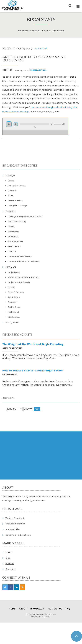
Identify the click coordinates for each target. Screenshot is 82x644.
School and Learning (17, 221)
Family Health (12, 322)
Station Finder (13, 529)
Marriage (10, 175)
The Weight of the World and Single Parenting (33, 344)
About (9, 552)
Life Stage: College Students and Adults (25, 217)
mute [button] (52, 124)
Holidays (11, 287)
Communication (15, 201)
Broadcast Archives (15, 524)
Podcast (10, 563)
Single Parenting (15, 241)
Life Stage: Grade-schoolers (20, 256)
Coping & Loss (14, 307)
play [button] (9, 124)
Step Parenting (14, 246)
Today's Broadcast (15, 518)
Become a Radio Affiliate (18, 535)
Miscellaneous (14, 317)
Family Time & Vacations (19, 282)
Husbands (12, 191)
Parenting (10, 211)
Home (12, 609)
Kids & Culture (14, 297)
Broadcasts (8, 49)
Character (12, 302)
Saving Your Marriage (17, 206)
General (11, 181)
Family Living (14, 272)
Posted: (7, 70)
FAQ (68, 609)
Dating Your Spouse (16, 186)
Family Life (24, 49)
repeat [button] (34, 127)
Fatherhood (13, 236)
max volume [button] (64, 124)
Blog (8, 558)
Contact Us (55, 609)
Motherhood (13, 231)
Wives (10, 196)
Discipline (12, 251)
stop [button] (16, 124)
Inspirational (38, 70)
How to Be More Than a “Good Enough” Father (33, 371)
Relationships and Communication (23, 277)
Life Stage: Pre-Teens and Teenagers (23, 261)
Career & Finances (15, 292)
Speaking (10, 569)
